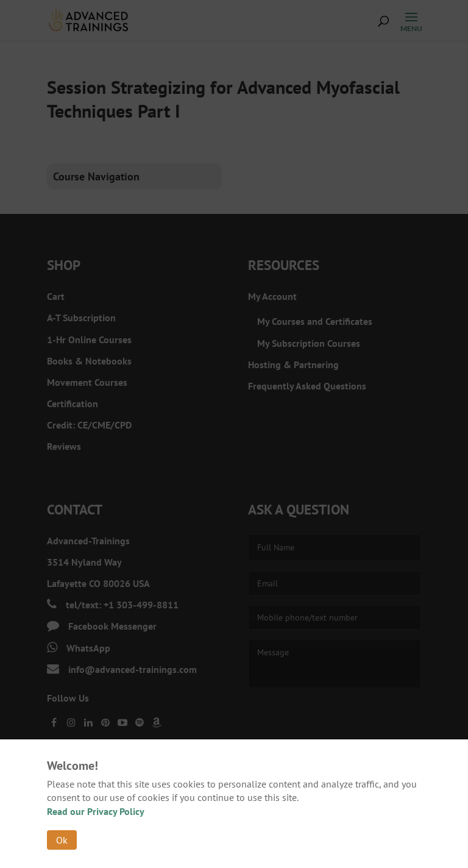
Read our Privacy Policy (96, 811)
